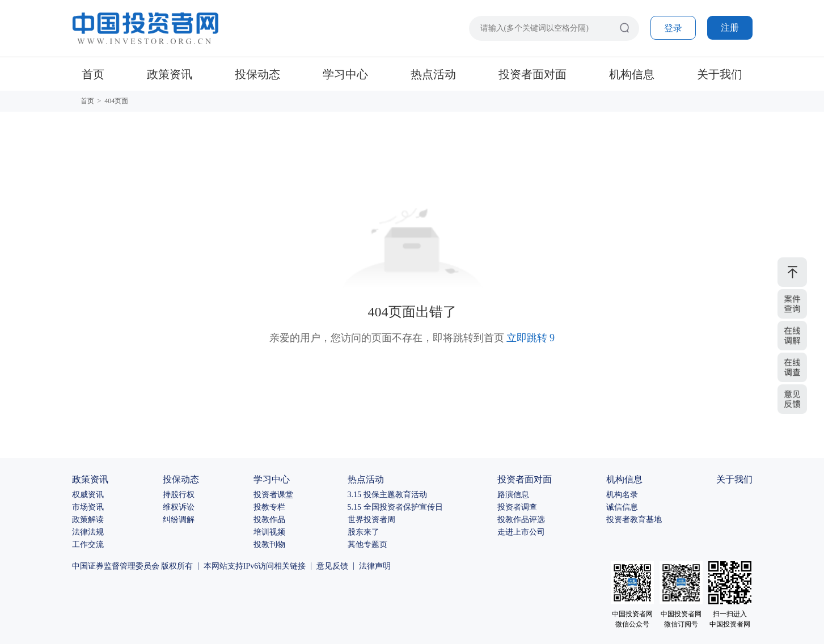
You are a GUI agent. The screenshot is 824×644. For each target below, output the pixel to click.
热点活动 (433, 74)
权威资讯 (88, 495)
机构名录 (622, 495)
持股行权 (179, 495)
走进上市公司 (521, 532)
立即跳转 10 (531, 338)
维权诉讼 (179, 507)
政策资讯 (170, 74)
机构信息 (632, 74)
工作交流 (88, 545)
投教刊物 (269, 545)
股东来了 (364, 532)
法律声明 (375, 566)
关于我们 (720, 74)
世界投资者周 (371, 520)
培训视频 (269, 532)
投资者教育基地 (634, 520)
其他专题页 (367, 545)
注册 (730, 27)
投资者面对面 (533, 74)
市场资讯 (88, 507)
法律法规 (88, 532)
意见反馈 (332, 566)
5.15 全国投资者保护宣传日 (395, 507)
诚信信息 (622, 507)
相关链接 (290, 566)
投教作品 (269, 520)
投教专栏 (269, 507)
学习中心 (345, 74)
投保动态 (257, 74)
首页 (93, 74)
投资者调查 (517, 507)
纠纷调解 (179, 520)
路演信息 (513, 495)
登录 (673, 28)
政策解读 (88, 520)
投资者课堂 (273, 495)
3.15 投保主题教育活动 (387, 495)
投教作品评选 (521, 520)
